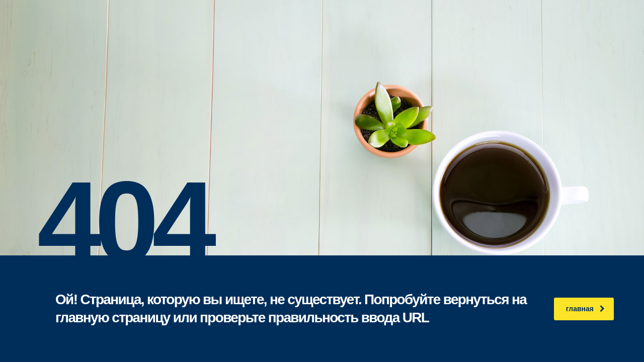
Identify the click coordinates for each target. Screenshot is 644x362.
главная (585, 309)
